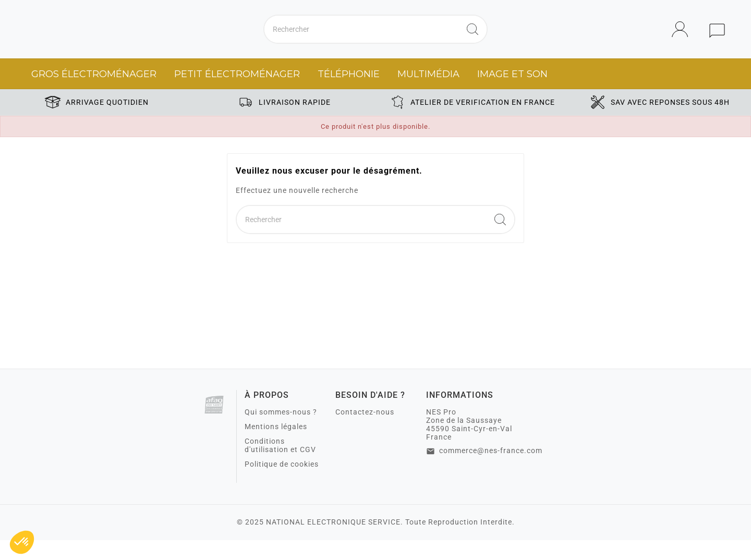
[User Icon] (683, 39)
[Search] (473, 39)
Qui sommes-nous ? (281, 432)
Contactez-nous (365, 432)
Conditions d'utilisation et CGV (280, 465)
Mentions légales (276, 446)
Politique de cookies (282, 484)
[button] (22, 542)
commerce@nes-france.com (491, 470)
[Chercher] (361, 39)
